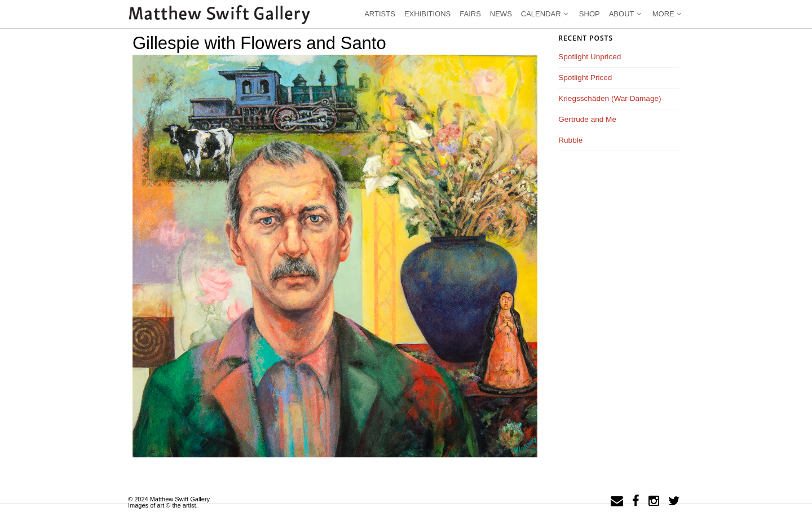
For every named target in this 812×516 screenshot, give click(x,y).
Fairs (470, 14)
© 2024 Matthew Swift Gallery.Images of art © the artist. (169, 502)
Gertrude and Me (587, 119)
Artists (380, 14)
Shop (590, 14)
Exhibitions (427, 14)
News (501, 14)
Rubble (570, 140)
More (668, 14)
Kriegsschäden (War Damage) (610, 98)
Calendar (546, 14)
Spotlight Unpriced (590, 57)
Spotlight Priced (585, 78)
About (626, 14)
